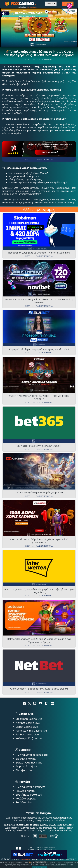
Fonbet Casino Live (27, 734)
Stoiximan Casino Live (29, 719)
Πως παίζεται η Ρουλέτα (31, 787)
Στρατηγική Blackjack (29, 762)
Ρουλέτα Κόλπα (25, 791)
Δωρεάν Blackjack (26, 766)
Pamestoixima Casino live (31, 731)
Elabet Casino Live (27, 727)
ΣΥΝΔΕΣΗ (51, 4)
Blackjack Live (24, 770)
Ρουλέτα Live (24, 802)
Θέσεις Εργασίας (67, 859)
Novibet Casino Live (28, 723)
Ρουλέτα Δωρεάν (26, 798)
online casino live (32, 7)
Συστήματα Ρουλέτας (29, 795)
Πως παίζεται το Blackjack (32, 755)
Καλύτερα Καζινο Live (29, 738)
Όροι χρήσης (39, 862)
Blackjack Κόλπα (26, 759)
